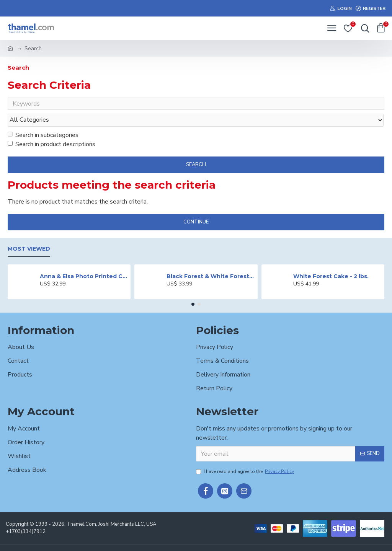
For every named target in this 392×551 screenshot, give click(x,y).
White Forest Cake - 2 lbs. (331, 262)
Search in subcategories (43, 121)
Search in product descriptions (51, 130)
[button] (193, 290)
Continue (196, 207)
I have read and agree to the (246, 457)
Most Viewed (29, 234)
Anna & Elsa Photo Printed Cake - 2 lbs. (84, 262)
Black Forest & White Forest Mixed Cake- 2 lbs (211, 262)
